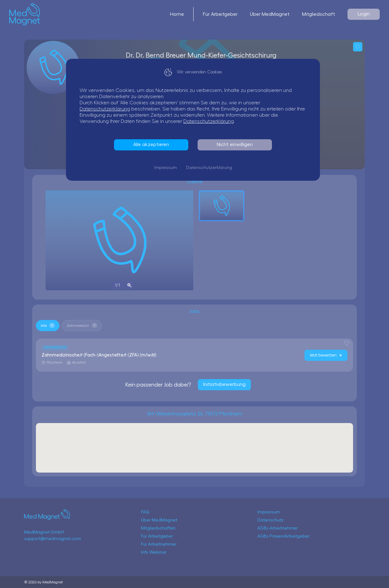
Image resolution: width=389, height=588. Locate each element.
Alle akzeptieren (153, 145)
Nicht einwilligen (236, 145)
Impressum (167, 168)
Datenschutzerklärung (106, 109)
